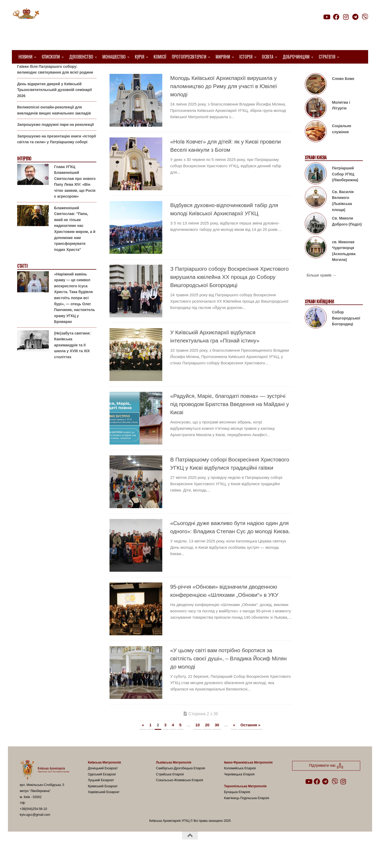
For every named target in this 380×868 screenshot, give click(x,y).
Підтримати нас (331, 27)
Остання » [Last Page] (250, 738)
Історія (246, 57)
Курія (140, 57)
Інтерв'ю (24, 172)
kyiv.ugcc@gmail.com (35, 828)
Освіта (268, 57)
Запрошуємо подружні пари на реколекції (56, 138)
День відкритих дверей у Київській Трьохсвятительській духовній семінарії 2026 (54, 103)
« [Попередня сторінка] (143, 738)
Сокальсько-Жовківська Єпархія (180, 794)
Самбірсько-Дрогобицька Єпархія (180, 782)
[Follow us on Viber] (365, 17)
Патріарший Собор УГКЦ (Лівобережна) (345, 187)
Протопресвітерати (189, 57)
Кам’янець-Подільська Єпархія (247, 812)
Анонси (24, 72)
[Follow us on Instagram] (346, 17)
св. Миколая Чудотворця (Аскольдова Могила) (344, 264)
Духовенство (81, 57)
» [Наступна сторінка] (234, 738)
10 (198, 738)
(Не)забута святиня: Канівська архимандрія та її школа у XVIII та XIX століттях (72, 358)
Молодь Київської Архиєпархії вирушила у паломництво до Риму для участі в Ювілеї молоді (224, 100)
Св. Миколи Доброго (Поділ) (347, 235)
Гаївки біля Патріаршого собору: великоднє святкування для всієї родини (55, 83)
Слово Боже (343, 92)
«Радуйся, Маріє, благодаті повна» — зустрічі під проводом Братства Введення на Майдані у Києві (230, 418)
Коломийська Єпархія (240, 782)
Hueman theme (82, 857)
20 (207, 738)
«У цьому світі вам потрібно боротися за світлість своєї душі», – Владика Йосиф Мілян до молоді (228, 672)
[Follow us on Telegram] (355, 17)
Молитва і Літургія (341, 119)
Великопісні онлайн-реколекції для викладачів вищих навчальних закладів (54, 124)
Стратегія (327, 57)
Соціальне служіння (342, 142)
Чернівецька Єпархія (239, 788)
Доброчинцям (296, 57)
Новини (25, 57)
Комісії (160, 57)
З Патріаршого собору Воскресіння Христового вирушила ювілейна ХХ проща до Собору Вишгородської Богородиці (229, 290)
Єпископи (51, 57)
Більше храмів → (321, 289)
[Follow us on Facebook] (336, 17)
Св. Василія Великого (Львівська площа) (343, 214)
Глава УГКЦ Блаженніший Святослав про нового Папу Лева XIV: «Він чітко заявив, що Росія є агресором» (75, 195)
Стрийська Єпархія (170, 788)
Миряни (223, 57)
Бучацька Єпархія (237, 805)
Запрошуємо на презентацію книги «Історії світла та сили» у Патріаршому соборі (56, 153)
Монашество (114, 57)
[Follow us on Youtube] (326, 17)
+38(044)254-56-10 (33, 822)
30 (217, 738)
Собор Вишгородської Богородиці (346, 332)
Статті (22, 280)
